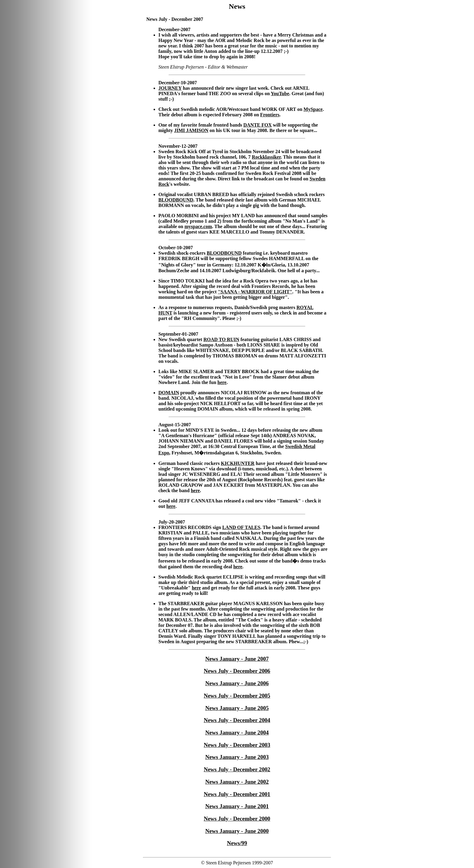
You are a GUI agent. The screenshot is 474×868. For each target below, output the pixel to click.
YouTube (280, 94)
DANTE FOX (258, 125)
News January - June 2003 (237, 757)
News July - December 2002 (237, 769)
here (222, 382)
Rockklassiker (266, 157)
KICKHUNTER (238, 463)
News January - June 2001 (237, 806)
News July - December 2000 (237, 819)
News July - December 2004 (237, 720)
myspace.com (198, 226)
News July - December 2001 (237, 794)
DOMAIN (169, 393)
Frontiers (270, 115)
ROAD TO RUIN (221, 339)
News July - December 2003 (237, 745)
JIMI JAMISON (191, 130)
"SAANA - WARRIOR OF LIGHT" (255, 292)
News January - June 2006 (237, 683)
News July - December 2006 (237, 671)
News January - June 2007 (237, 659)
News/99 (237, 843)
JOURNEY (170, 88)
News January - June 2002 (237, 782)
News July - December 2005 (237, 696)
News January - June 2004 (237, 732)
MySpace (313, 109)
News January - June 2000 (237, 831)
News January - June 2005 (237, 708)
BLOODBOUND (176, 200)
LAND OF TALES (241, 527)
